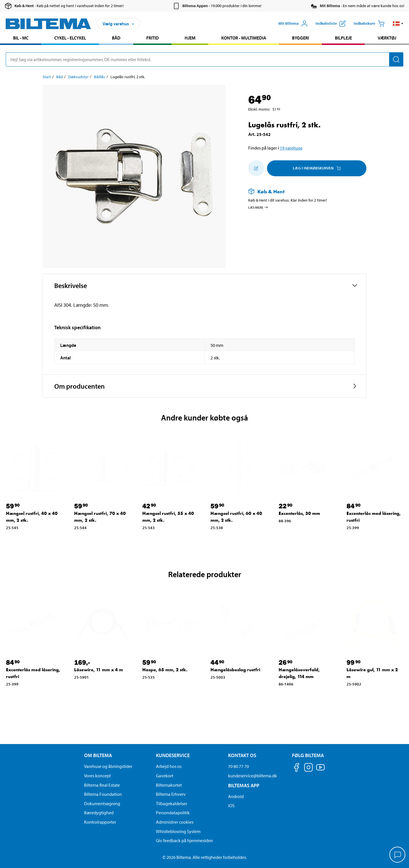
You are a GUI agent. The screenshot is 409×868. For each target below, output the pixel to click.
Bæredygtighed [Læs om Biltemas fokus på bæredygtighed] (99, 813)
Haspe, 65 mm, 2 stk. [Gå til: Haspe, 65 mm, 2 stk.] (165, 670)
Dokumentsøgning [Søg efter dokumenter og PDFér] (102, 803)
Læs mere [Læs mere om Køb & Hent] (258, 207)
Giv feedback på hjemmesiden (184, 840)
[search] (204, 59)
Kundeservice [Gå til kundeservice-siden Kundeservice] (173, 755)
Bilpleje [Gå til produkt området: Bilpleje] (343, 38)
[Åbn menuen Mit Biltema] (293, 24)
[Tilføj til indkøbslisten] (256, 168)
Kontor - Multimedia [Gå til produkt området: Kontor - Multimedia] (244, 38)
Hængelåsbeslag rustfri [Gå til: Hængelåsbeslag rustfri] (235, 670)
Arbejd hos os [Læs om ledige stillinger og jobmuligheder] (169, 766)
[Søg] (396, 59)
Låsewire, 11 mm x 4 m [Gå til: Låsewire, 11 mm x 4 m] (99, 670)
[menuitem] (21, 39)
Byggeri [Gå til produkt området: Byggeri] (301, 38)
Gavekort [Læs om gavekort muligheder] (165, 776)
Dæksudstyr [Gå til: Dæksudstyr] (78, 77)
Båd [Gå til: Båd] (60, 77)
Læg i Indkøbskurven (317, 168)
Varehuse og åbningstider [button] (108, 766)
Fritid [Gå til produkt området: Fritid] (153, 38)
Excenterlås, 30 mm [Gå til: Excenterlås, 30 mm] (299, 513)
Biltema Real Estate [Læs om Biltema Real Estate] (102, 785)
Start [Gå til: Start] (47, 77)
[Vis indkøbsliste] (331, 24)
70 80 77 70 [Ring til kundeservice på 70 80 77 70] (238, 766)
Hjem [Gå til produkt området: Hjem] (190, 38)
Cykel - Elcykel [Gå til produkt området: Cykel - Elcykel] (70, 38)
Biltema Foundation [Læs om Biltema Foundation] (103, 794)
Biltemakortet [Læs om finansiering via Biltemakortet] (169, 785)
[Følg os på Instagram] (308, 768)
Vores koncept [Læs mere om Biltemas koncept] (97, 776)
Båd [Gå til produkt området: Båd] (116, 38)
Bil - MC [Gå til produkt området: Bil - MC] (21, 38)
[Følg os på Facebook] (297, 768)
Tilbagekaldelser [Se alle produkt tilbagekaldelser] (172, 803)
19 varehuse (291, 148)
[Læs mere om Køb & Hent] (302, 191)
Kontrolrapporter (100, 822)
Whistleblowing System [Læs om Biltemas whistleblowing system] (178, 831)
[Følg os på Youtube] (320, 770)
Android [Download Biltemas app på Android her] (236, 796)
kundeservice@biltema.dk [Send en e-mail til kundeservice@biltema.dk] (253, 776)
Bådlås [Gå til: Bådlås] (100, 77)
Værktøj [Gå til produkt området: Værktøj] (387, 38)
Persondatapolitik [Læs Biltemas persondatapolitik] (173, 813)
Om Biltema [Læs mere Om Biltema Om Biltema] (98, 755)
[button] (398, 24)
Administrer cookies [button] (175, 822)
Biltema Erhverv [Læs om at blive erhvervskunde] (171, 794)
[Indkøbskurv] (369, 24)
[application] (398, 855)
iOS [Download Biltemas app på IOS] (231, 805)
